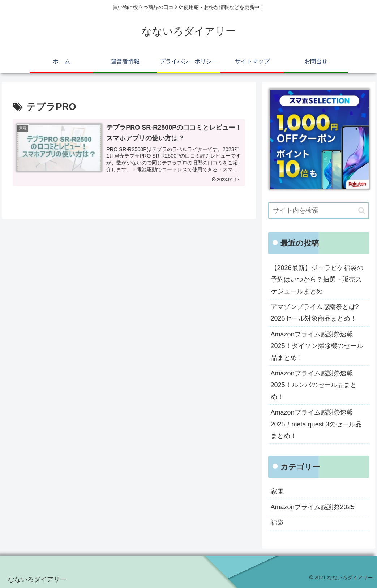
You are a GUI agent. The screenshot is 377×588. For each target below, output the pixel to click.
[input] (319, 211)
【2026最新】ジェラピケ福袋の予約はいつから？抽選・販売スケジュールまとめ (317, 280)
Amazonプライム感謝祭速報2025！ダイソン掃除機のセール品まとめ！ (317, 346)
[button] (362, 211)
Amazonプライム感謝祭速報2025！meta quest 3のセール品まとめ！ (316, 424)
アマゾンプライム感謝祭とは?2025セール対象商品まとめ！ (315, 313)
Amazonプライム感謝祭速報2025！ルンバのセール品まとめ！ (314, 385)
